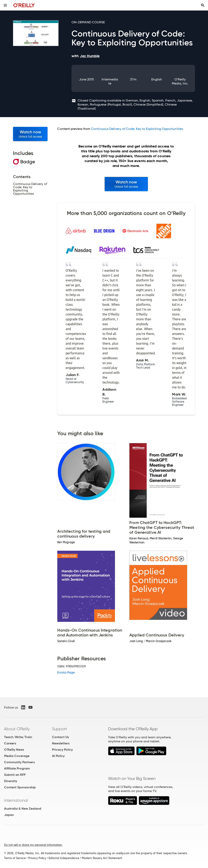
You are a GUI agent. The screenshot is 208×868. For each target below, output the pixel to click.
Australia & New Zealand (23, 809)
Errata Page (66, 672)
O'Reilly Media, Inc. (180, 81)
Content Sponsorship (20, 787)
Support (60, 729)
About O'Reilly (17, 729)
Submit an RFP (15, 775)
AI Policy (58, 756)
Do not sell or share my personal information (33, 845)
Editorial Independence (64, 858)
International (16, 800)
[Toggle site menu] (5, 5)
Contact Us (60, 737)
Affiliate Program (17, 768)
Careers (10, 743)
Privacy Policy (62, 750)
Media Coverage (17, 756)
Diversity (11, 781)
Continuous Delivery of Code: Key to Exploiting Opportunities (137, 129)
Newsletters (61, 743)
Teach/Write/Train (18, 737)
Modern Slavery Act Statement (102, 858)
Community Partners (19, 762)
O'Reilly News (14, 750)
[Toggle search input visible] (203, 5)
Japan (9, 815)
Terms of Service (15, 858)
